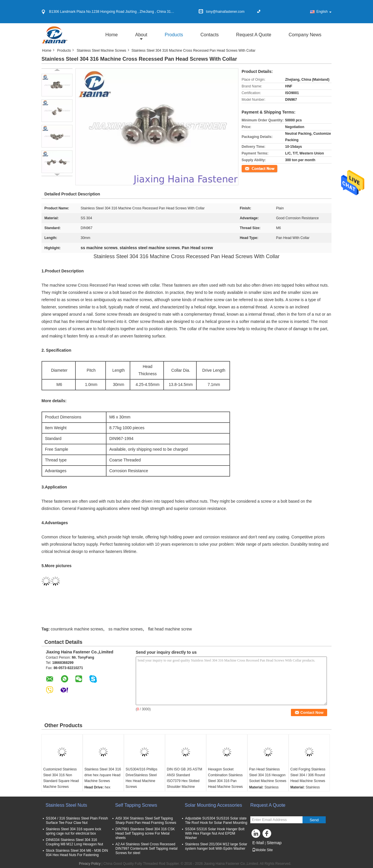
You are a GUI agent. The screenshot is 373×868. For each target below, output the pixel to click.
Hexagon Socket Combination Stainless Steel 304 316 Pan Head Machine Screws (225, 778)
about (141, 35)
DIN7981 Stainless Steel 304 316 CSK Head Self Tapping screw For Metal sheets (145, 833)
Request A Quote (254, 35)
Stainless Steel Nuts (66, 805)
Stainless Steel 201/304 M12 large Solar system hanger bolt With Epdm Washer (216, 846)
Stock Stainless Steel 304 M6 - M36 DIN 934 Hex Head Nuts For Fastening (77, 853)
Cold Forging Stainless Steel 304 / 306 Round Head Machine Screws (308, 775)
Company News (305, 35)
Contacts (210, 35)
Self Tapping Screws (136, 805)
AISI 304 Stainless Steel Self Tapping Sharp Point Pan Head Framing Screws (146, 821)
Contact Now (252, 168)
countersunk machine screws (77, 629)
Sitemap (274, 843)
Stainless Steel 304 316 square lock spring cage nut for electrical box (74, 831)
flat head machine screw (170, 629)
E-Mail (258, 843)
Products (174, 35)
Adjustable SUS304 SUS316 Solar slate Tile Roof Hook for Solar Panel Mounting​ (216, 821)
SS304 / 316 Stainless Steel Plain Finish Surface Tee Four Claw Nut (77, 821)
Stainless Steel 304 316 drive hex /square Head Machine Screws (103, 775)
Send (314, 820)
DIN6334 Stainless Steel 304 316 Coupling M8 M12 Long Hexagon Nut (74, 842)
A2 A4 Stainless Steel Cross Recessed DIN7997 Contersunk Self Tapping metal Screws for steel (146, 849)
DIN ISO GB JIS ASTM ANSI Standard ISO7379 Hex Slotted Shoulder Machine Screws (184, 781)
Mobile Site (262, 850)
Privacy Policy (90, 864)
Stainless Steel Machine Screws (101, 51)
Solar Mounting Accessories (213, 805)
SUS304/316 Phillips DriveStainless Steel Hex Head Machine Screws (141, 778)
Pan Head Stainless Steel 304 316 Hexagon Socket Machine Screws (268, 775)
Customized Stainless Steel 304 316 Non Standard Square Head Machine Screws (61, 778)
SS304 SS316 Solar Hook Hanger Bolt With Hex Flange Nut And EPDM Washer (215, 833)
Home (112, 35)
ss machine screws (126, 629)
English (324, 12)
